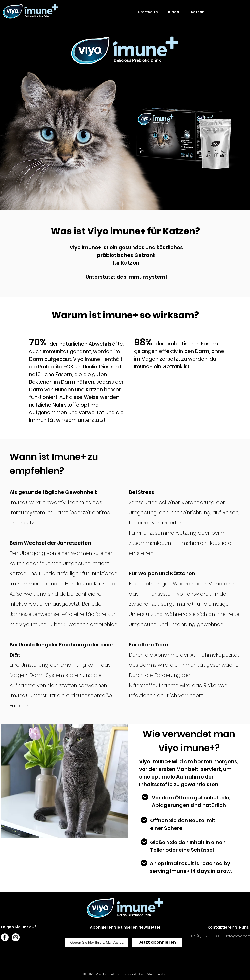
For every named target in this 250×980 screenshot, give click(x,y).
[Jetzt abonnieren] (157, 943)
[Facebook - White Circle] (5, 937)
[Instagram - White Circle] (16, 937)
